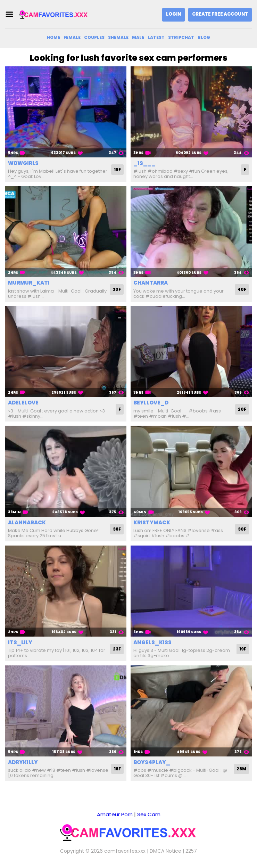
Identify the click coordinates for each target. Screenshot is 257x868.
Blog (204, 37)
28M (241, 769)
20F (242, 409)
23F (117, 649)
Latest (156, 37)
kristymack (152, 522)
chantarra (151, 283)
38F (117, 529)
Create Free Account (220, 14)
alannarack (27, 522)
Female (72, 37)
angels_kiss (152, 642)
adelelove (23, 403)
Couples (94, 37)
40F (242, 289)
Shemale (118, 37)
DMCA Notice (165, 851)
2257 (191, 851)
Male (138, 37)
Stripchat (181, 37)
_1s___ (144, 163)
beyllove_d (151, 403)
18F (117, 769)
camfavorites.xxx (125, 851)
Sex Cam (149, 814)
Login (173, 14)
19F (117, 169)
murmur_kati (29, 283)
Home (53, 37)
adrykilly (23, 762)
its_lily (20, 642)
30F (117, 289)
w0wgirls (23, 163)
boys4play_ (152, 762)
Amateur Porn (115, 814)
